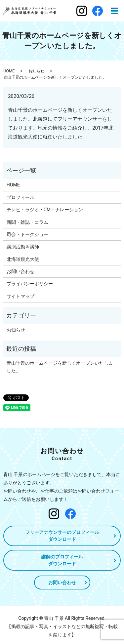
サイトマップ (21, 296)
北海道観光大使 (23, 259)
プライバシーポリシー (30, 284)
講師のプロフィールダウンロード (62, 560)
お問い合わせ (21, 271)
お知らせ (36, 71)
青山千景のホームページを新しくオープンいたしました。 (60, 367)
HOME (9, 71)
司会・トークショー (27, 234)
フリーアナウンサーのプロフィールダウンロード (62, 536)
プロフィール (21, 197)
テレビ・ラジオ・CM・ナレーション (45, 210)
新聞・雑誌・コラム (27, 222)
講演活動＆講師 (23, 247)
